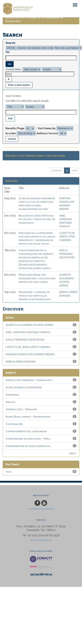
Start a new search (19, 85)
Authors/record (47, 133)
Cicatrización (14, 424)
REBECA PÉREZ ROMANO (21, 362)
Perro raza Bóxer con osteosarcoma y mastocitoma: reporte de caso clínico (37, 278)
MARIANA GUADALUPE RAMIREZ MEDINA (30, 354)
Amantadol (12, 395)
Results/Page (15, 128)
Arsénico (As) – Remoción (21, 409)
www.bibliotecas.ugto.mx (41, 509)
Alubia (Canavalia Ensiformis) (24, 387)
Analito (10, 402)
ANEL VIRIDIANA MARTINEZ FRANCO (28, 332)
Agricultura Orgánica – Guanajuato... (29, 380)
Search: (11, 43)
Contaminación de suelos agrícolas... (29, 446)
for (8, 52)
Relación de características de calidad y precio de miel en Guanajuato (37, 219)
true (8, 472)
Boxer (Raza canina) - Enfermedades (28, 417)
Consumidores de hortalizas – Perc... (28, 439)
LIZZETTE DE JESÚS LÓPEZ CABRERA (67, 236)
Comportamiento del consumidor (26, 431)
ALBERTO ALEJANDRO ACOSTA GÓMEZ (29, 325)
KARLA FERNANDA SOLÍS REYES (67, 254)
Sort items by (47, 128)
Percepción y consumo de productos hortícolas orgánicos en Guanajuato (35, 296)
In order (11, 133)
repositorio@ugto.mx (41, 540)
